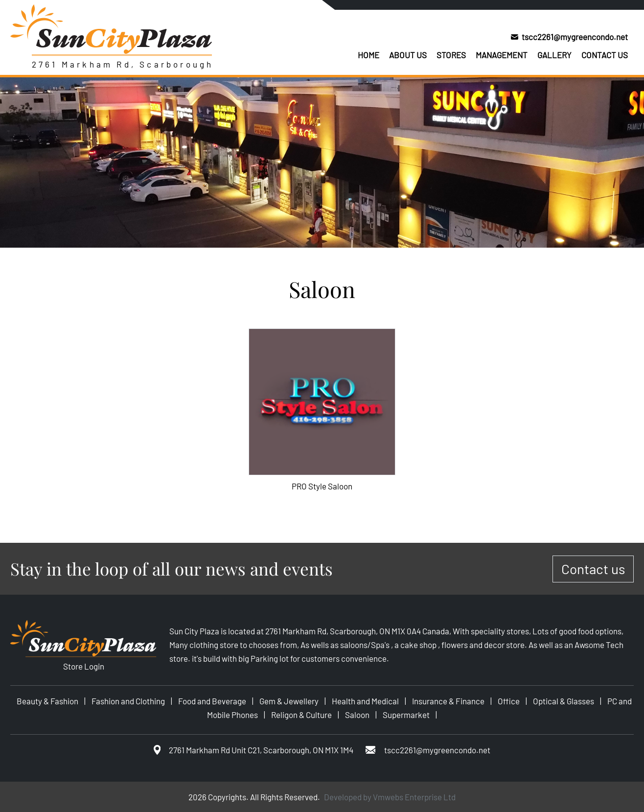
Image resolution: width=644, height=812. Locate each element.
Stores (451, 55)
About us (408, 55)
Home (368, 55)
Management (502, 55)
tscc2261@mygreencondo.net (575, 37)
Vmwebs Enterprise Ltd (414, 797)
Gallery (554, 55)
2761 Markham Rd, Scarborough (123, 64)
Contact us (605, 55)
